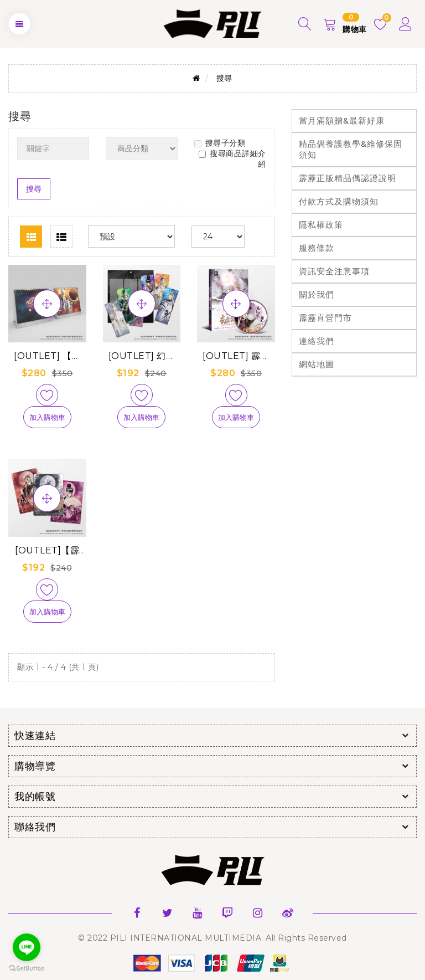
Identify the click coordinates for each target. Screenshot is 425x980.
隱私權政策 (321, 225)
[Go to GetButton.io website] (27, 969)
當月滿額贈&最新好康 (342, 120)
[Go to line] (27, 947)
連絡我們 (317, 341)
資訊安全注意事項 (334, 271)
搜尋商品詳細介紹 (232, 159)
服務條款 (317, 248)
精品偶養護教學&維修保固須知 (351, 149)
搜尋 (224, 78)
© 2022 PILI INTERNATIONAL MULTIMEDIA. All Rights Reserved (212, 938)
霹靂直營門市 (325, 318)
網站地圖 (317, 364)
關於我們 (317, 294)
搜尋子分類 (220, 143)
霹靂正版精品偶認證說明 (348, 178)
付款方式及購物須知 (339, 201)
